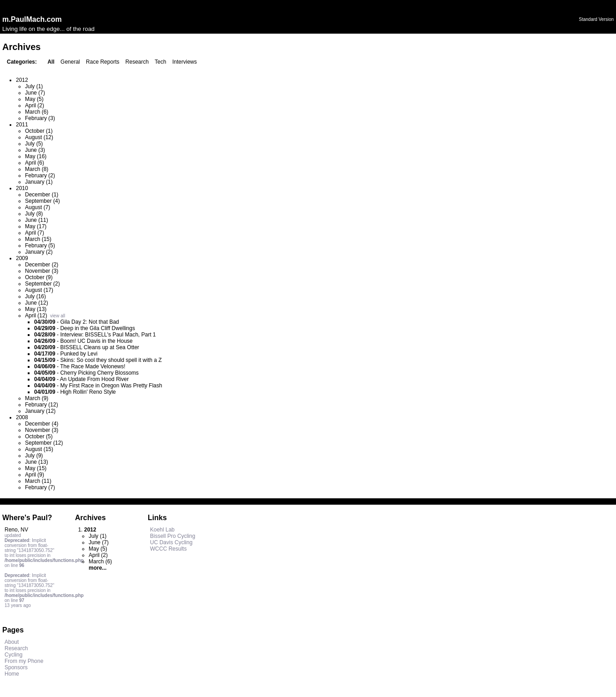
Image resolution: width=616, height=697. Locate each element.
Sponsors (16, 667)
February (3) (40, 118)
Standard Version (596, 19)
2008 (22, 417)
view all (58, 316)
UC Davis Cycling (171, 542)
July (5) (34, 144)
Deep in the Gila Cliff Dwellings (98, 328)
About (12, 642)
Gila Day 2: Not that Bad (89, 322)
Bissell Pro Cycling (173, 536)
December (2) (42, 265)
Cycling (13, 655)
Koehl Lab (162, 530)
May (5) (34, 99)
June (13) (37, 462)
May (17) (36, 226)
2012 (22, 80)
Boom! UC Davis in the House (96, 341)
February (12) (42, 405)
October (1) (39, 131)
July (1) (34, 86)
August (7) (38, 207)
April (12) (36, 316)
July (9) (34, 456)
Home (12, 674)
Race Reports (103, 62)
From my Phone (24, 661)
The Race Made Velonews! (93, 366)
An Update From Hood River (94, 379)
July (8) (34, 214)
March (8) (37, 169)
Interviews (185, 62)
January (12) (40, 411)
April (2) (35, 105)
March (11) (38, 481)
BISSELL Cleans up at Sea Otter (100, 347)
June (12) (37, 303)
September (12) (44, 443)
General (70, 62)
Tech (160, 62)
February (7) (40, 487)
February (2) (40, 176)
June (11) (37, 220)
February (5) (40, 246)
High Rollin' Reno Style (88, 392)
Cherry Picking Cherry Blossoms (99, 373)
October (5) (39, 436)
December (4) (42, 424)
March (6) (37, 112)
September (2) (43, 284)
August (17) (39, 290)
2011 (22, 125)
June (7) (35, 93)
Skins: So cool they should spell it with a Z (111, 360)
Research (137, 62)
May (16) (36, 156)
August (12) (39, 137)
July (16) (35, 296)
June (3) (35, 150)
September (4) (43, 201)
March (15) (38, 239)
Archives (90, 518)
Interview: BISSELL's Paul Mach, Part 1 (108, 335)
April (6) (35, 163)
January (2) (39, 252)
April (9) (35, 475)
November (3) (42, 271)
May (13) (36, 309)
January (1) (39, 182)
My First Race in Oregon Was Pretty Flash (111, 386)
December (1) (42, 195)
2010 (22, 188)
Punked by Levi (79, 354)
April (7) (35, 233)
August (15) (39, 449)
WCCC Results (168, 549)
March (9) (37, 398)
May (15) (36, 468)
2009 (22, 258)
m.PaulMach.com (32, 19)
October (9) (39, 277)
